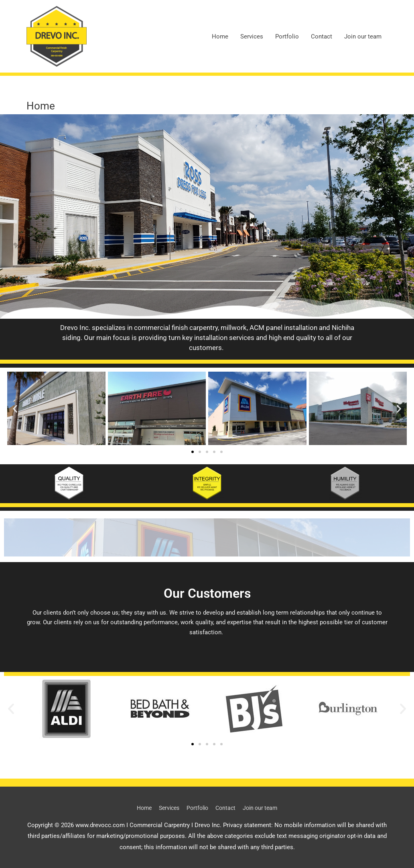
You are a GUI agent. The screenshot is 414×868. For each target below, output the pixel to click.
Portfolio (287, 36)
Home (220, 36)
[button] (15, 408)
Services (252, 36)
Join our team (363, 36)
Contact (322, 36)
